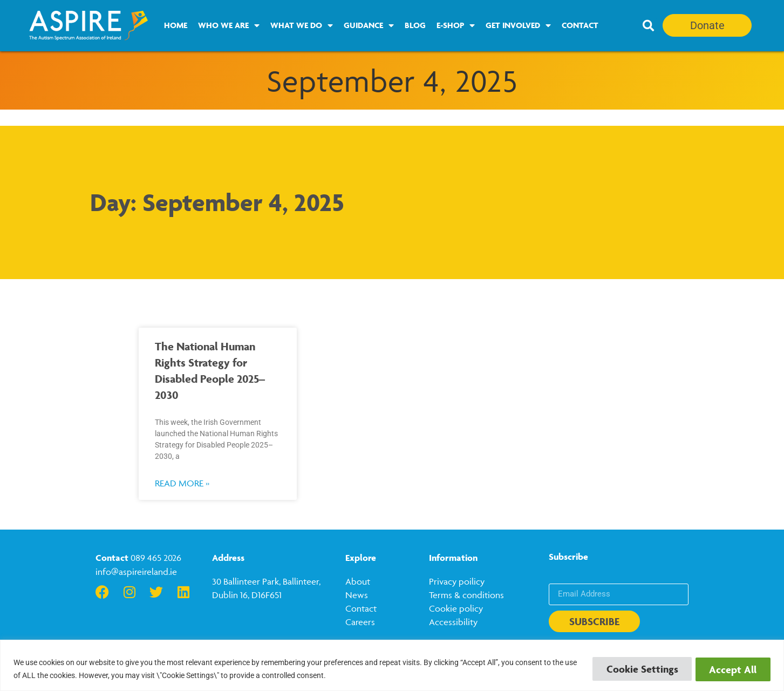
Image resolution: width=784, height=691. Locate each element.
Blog (415, 25)
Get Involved (518, 25)
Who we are (229, 25)
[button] (649, 26)
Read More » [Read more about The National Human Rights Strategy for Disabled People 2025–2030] (182, 483)
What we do (302, 25)
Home (176, 25)
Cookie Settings (636, 669)
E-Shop (456, 25)
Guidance (369, 25)
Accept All (731, 669)
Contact (580, 25)
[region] (392, 665)
